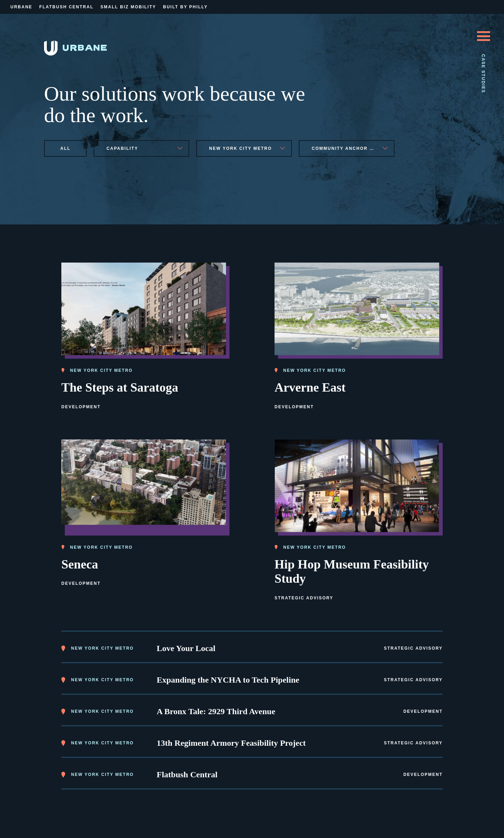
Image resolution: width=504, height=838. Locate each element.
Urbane (21, 7)
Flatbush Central (66, 7)
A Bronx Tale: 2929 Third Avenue (216, 711)
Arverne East (310, 387)
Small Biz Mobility (128, 7)
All (65, 148)
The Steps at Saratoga (120, 387)
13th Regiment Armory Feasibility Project (231, 743)
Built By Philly (185, 7)
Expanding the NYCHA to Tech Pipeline (228, 680)
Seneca (80, 564)
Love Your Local (186, 648)
